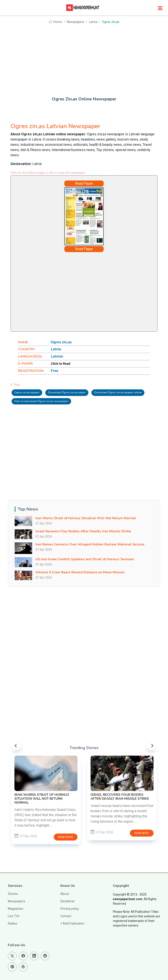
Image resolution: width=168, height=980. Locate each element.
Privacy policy (70, 909)
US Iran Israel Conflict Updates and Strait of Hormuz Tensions (85, 559)
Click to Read (61, 364)
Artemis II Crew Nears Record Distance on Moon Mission (80, 572)
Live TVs (14, 916)
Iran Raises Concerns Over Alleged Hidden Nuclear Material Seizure (90, 544)
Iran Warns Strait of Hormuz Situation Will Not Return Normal (86, 518)
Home (55, 22)
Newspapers (75, 22)
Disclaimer (68, 901)
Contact (66, 916)
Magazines (16, 909)
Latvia (93, 22)
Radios (13, 923)
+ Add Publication (72, 923)
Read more (66, 837)
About (65, 894)
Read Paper (84, 183)
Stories (13, 894)
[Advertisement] (84, 57)
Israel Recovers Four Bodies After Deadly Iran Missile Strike (83, 531)
